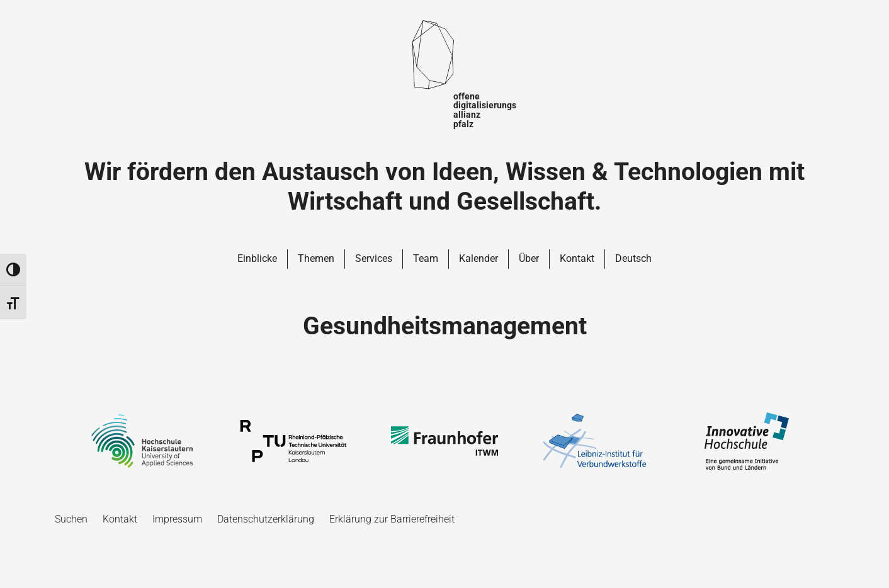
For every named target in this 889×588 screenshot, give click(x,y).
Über (529, 258)
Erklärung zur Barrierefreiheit (392, 519)
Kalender (478, 258)
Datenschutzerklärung (266, 519)
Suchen (71, 519)
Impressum (177, 519)
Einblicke (257, 258)
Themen (316, 258)
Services (374, 258)
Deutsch (633, 258)
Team (426, 258)
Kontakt (577, 258)
